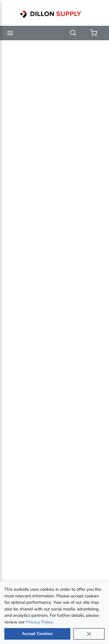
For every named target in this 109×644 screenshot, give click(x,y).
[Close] (89, 634)
